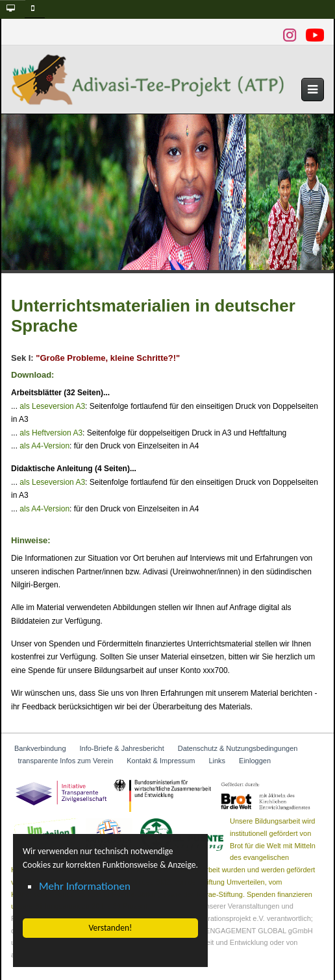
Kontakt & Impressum (161, 761)
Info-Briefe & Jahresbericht (122, 748)
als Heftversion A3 (51, 433)
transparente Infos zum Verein (66, 761)
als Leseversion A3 (52, 406)
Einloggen (255, 761)
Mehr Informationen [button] (85, 886)
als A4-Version (44, 446)
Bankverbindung (40, 748)
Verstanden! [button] (110, 928)
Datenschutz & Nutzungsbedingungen (238, 748)
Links (217, 761)
